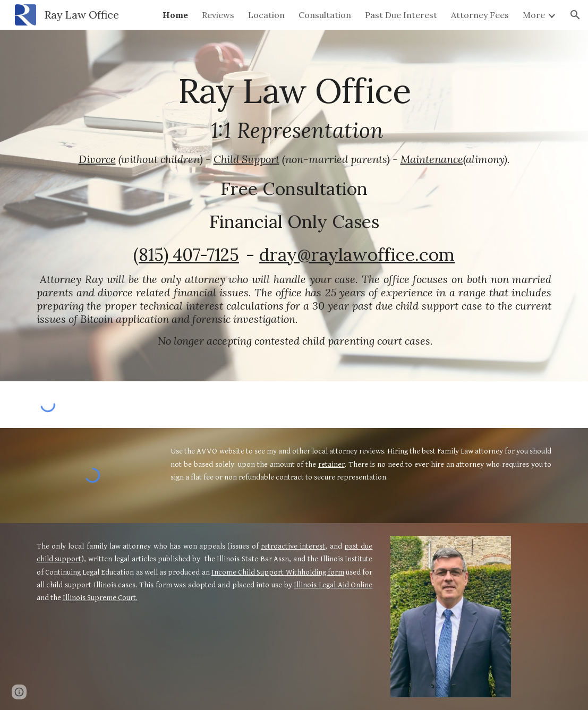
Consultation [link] (325, 15)
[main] (294, 206)
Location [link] (266, 15)
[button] (575, 15)
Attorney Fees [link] (480, 15)
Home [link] (175, 15)
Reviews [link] (218, 15)
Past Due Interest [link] (401, 15)
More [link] (534, 15)
